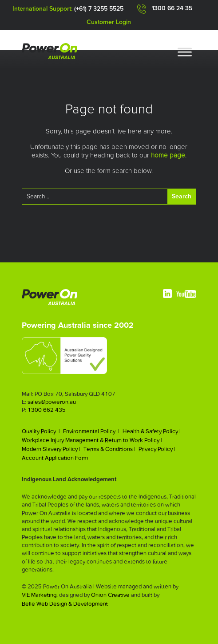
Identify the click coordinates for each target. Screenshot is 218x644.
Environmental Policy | (91, 431)
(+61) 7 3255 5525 (99, 9)
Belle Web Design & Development (65, 604)
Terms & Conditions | (109, 449)
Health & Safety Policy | (152, 431)
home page (168, 155)
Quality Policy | (41, 431)
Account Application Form (55, 458)
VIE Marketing (39, 595)
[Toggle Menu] (185, 52)
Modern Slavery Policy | (51, 449)
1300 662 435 (47, 410)
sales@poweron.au (52, 402)
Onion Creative (110, 595)
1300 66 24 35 (172, 8)
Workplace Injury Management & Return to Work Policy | (92, 440)
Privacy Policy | (157, 449)
